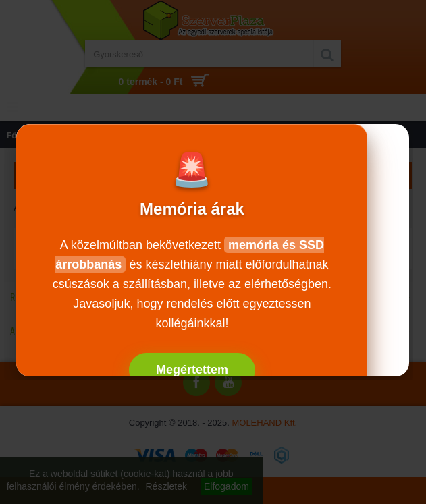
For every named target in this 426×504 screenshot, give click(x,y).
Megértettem (192, 370)
